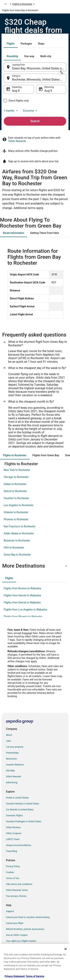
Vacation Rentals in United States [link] (22, 804)
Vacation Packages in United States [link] (24, 821)
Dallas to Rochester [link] (15, 484)
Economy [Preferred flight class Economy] (31, 111)
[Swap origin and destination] (61, 72)
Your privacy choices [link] (16, 896)
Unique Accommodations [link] (19, 845)
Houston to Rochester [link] (16, 498)
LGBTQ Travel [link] (13, 839)
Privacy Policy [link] (13, 866)
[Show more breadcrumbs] (6, 4)
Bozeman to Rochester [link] (17, 540)
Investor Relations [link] (15, 765)
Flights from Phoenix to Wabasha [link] (23, 617)
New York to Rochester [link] (17, 470)
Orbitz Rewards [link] (14, 777)
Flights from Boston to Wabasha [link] (22, 588)
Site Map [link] (10, 771)
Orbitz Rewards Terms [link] (17, 890)
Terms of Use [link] (13, 878)
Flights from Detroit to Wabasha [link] (22, 602)
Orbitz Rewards (17, 141)
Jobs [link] (8, 741)
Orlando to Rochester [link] (16, 512)
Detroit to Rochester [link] (15, 491)
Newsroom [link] (11, 759)
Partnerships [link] (12, 753)
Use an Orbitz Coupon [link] (17, 935)
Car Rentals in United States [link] (20, 810)
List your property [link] (15, 747)
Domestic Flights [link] (14, 816)
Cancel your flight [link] (15, 923)
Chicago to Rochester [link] (16, 477)
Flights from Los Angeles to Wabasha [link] (25, 610)
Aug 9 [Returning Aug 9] (48, 91)
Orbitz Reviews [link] (13, 827)
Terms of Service (35, 976)
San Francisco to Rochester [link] (20, 526)
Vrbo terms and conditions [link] (19, 884)
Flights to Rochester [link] (22, 4)
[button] (35, 566)
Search (35, 121)
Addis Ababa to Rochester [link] (19, 533)
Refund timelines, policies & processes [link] (25, 929)
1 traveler (11, 111)
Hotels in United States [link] (17, 798)
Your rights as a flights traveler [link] (21, 941)
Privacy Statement (15, 976)
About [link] (9, 735)
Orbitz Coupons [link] (14, 833)
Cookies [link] (10, 872)
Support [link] (10, 911)
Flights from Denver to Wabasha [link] (22, 595)
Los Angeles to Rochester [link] (19, 505)
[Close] (66, 949)
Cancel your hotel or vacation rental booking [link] (28, 917)
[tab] (11, 44)
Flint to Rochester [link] (14, 548)
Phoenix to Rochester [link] (16, 519)
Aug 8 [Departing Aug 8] (16, 91)
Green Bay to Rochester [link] (17, 555)
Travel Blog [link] (11, 851)
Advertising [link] (12, 783)
